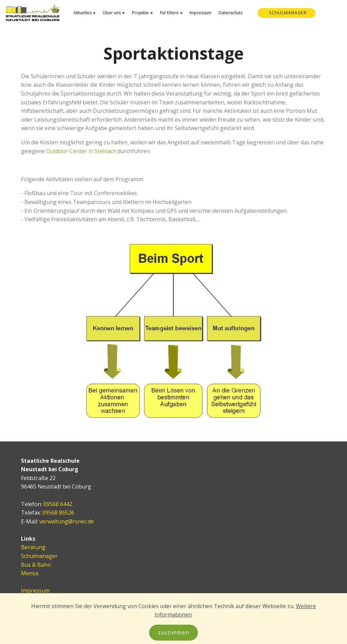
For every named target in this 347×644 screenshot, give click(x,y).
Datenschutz (231, 13)
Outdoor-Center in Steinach (81, 151)
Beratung (33, 547)
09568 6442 (58, 504)
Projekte (140, 13)
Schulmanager (39, 556)
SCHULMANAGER (288, 13)
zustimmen (173, 632)
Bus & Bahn (36, 565)
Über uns (112, 13)
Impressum (200, 13)
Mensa (30, 573)
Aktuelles (83, 13)
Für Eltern (169, 13)
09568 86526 (58, 513)
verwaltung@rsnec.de (67, 521)
